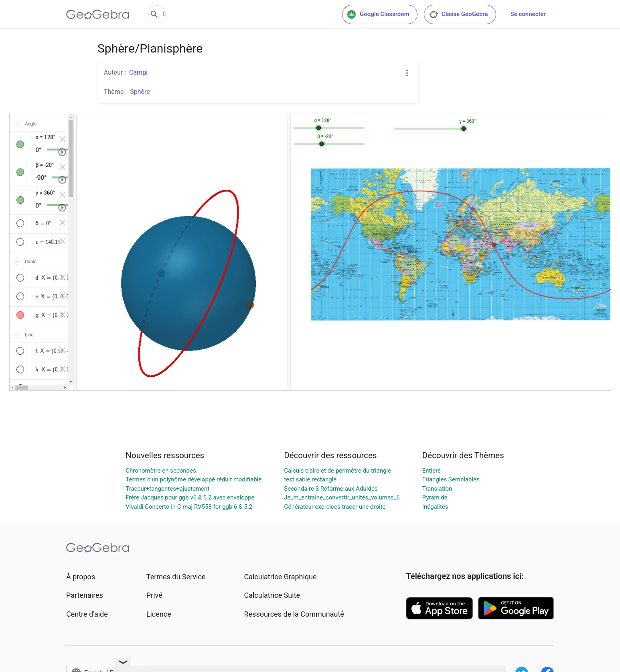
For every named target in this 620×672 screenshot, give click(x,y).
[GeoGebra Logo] (98, 14)
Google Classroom (378, 14)
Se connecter (528, 14)
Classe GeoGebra (458, 14)
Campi (138, 72)
